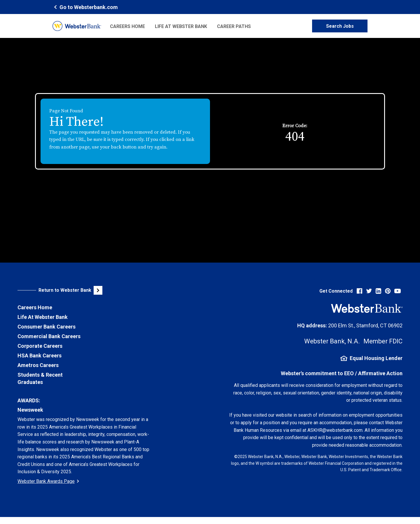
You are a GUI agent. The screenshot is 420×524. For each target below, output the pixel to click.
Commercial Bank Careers (49, 336)
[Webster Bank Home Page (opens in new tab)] (85, 7)
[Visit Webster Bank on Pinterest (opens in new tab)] (388, 291)
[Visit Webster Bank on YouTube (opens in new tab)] (398, 291)
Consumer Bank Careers (47, 327)
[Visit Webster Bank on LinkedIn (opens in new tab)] (378, 291)
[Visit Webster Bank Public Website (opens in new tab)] (82, 290)
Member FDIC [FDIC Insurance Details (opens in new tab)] (383, 341)
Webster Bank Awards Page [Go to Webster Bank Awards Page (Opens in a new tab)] (48, 481)
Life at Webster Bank (181, 26)
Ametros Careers (38, 365)
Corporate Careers (40, 346)
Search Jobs (340, 26)
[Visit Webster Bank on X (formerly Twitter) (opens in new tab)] (369, 291)
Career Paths (234, 26)
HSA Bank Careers (40, 356)
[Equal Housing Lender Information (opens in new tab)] (316, 358)
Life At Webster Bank (43, 317)
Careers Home (127, 26)
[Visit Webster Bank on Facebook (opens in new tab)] (359, 291)
